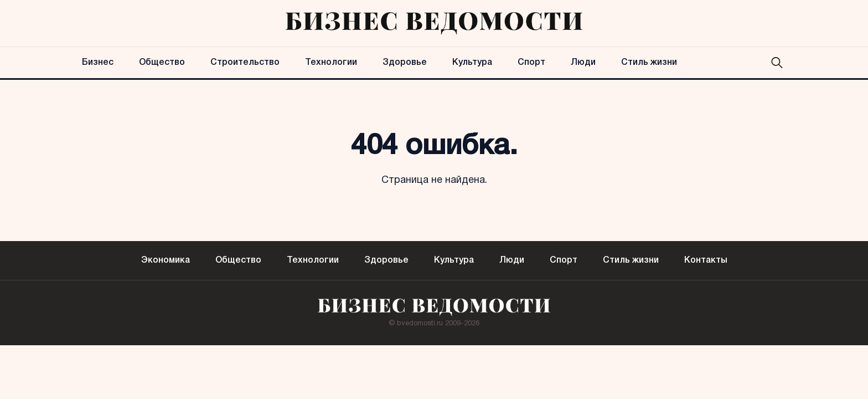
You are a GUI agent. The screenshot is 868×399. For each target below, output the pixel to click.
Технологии (331, 63)
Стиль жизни (649, 63)
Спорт (531, 63)
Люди (583, 63)
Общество (162, 63)
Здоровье (405, 63)
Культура (472, 63)
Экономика (166, 260)
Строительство (245, 63)
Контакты (706, 260)
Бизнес (98, 63)
